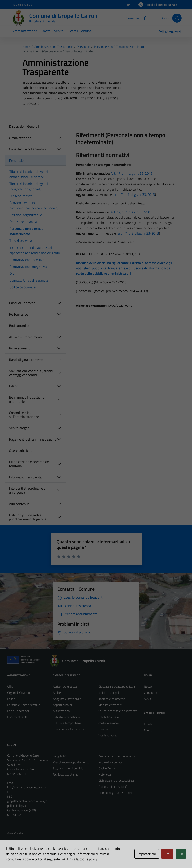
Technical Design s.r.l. (33, 857)
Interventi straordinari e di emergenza (28, 490)
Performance (19, 314)
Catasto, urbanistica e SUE (69, 717)
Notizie (148, 687)
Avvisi (148, 699)
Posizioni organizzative (26, 215)
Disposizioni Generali (24, 126)
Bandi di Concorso (22, 303)
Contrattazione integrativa (28, 267)
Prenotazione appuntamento (71, 762)
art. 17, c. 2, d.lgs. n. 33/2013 (138, 233)
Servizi (59, 31)
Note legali (105, 774)
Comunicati (151, 693)
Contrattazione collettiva (27, 260)
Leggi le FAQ (61, 756)
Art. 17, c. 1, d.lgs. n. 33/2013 (132, 173)
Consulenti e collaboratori (27, 149)
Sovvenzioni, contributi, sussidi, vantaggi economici (32, 373)
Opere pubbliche (21, 451)
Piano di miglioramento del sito (118, 793)
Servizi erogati (19, 428)
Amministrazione (25, 31)
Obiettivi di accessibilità (113, 787)
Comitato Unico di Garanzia (29, 280)
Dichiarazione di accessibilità (116, 780)
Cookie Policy (107, 768)
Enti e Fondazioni (18, 711)
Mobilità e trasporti (110, 705)
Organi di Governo (19, 693)
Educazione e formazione (68, 729)
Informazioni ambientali (26, 477)
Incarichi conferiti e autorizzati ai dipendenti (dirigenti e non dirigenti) (35, 250)
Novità (46, 31)
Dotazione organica (23, 222)
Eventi (148, 730)
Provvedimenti (20, 348)
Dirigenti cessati (21, 196)
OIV (12, 273)
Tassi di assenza (21, 241)
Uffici (10, 687)
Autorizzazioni (62, 711)
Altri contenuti (19, 504)
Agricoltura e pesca (65, 687)
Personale (16, 160)
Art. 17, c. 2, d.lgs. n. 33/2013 (132, 212)
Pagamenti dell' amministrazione (33, 439)
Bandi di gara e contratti (26, 360)
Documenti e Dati (18, 717)
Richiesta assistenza (66, 774)
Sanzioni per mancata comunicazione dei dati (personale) (34, 205)
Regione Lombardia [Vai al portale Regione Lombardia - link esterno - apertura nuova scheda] (21, 4)
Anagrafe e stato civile (67, 699)
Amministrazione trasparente (117, 756)
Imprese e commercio (112, 699)
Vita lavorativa (107, 735)
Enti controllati (20, 326)
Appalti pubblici (62, 705)
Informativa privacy (111, 762)
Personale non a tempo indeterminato (26, 231)
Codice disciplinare (23, 287)
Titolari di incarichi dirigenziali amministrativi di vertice (30, 174)
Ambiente (59, 693)
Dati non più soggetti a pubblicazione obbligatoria (28, 517)
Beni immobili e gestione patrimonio (27, 399)
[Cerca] (177, 18)
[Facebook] (143, 18)
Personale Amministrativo (24, 705)
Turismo (103, 729)
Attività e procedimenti (25, 337)
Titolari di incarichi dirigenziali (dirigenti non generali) (30, 186)
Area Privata (15, 833)
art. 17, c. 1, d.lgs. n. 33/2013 (134, 195)
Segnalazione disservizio (68, 768)
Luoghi (148, 724)
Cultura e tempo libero (67, 723)
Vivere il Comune (79, 31)
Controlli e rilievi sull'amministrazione (24, 415)
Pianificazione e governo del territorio (29, 464)
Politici (11, 699)
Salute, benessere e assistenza (118, 711)
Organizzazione (20, 138)
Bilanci (14, 386)
